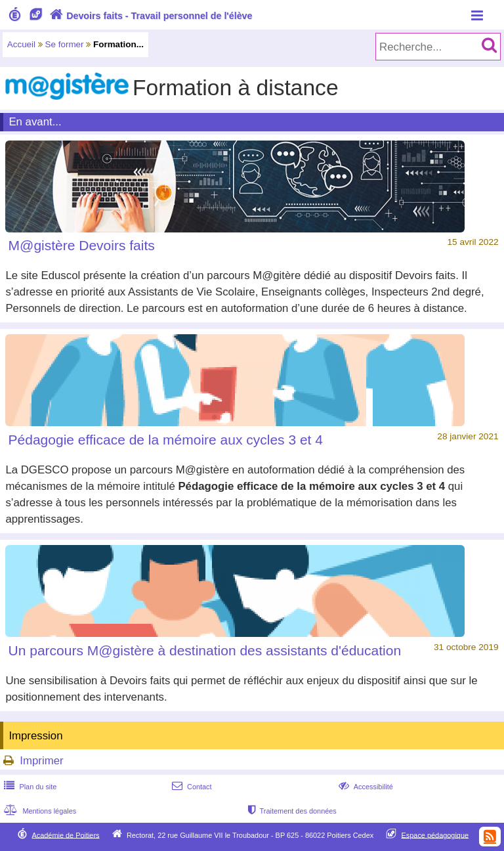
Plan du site (29, 787)
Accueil (21, 44)
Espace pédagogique (435, 835)
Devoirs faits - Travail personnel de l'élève (150, 16)
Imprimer (41, 761)
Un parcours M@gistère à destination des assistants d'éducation (205, 650)
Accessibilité (365, 787)
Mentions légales (39, 811)
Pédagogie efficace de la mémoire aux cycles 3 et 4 (166, 440)
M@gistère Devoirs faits (82, 245)
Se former (65, 44)
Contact (191, 787)
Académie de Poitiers (65, 835)
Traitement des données (291, 811)
